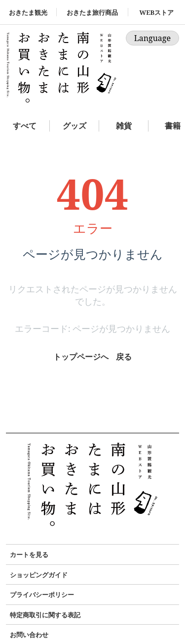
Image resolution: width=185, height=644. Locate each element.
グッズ (74, 126)
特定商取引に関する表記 (45, 615)
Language (152, 38)
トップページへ (81, 357)
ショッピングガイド (39, 575)
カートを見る (29, 554)
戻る (124, 357)
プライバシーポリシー (42, 595)
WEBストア (156, 12)
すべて (25, 126)
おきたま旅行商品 (92, 12)
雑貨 (124, 126)
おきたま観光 (28, 12)
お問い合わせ (29, 635)
